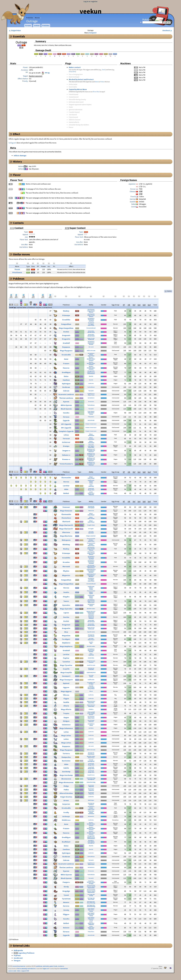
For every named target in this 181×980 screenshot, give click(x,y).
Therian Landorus (66, 398)
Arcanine (66, 562)
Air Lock (91, 347)
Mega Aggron (66, 691)
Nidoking (66, 544)
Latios (66, 739)
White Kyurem (66, 405)
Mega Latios (66, 743)
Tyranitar (66, 662)
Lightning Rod (91, 566)
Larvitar (66, 486)
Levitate (91, 383)
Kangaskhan (66, 324)
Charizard (66, 522)
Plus (91, 643)
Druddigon (66, 372)
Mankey (66, 311)
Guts (91, 485)
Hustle (91, 376)
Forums (28, 25)
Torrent (91, 532)
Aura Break (91, 420)
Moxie (91, 355)
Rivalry (91, 358)
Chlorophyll (91, 508)
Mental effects (74, 122)
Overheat (167, 30)
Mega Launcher (91, 536)
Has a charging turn (76, 74)
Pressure (91, 402)
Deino (66, 376)
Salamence (66, 725)
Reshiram (66, 387)
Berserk (91, 445)
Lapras (66, 613)
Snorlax (66, 617)
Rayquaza (66, 347)
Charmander (66, 478)
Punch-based (74, 94)
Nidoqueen (66, 540)
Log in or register (90, 1)
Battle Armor (91, 568)
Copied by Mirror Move (78, 89)
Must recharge (74, 77)
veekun (91, 11)
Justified (91, 321)
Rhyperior (66, 575)
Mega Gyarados (66, 609)
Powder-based (74, 112)
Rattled (91, 344)
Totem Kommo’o (66, 464)
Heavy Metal (91, 689)
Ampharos (66, 643)
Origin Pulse (15, 30)
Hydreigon (66, 384)
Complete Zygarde (66, 431)
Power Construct (91, 424)
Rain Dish (91, 533)
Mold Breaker (91, 359)
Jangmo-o (66, 451)
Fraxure (66, 363)
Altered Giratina (66, 793)
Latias (66, 732)
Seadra (66, 592)
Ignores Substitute (76, 110)
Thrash (17, 269)
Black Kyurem (66, 409)
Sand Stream (91, 661)
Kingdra (66, 597)
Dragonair (66, 335)
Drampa (66, 446)
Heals (71, 107)
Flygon (66, 699)
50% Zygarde (66, 428)
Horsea (66, 482)
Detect (97, 82)
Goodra (66, 413)
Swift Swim (91, 480)
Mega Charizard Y (66, 529)
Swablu (66, 702)
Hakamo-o (66, 455)
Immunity (91, 616)
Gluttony (91, 618)
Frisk (91, 492)
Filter (91, 691)
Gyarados (66, 605)
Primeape (66, 315)
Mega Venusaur (66, 511)
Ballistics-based (75, 120)
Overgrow (91, 506)
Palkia (66, 790)
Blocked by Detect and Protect (81, 79)
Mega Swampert (66, 680)
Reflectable (73, 84)
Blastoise (66, 532)
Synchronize (91, 632)
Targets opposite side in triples (80, 105)
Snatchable (73, 87)
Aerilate (91, 728)
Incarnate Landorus (66, 394)
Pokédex (30, 18)
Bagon (66, 717)
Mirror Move (96, 92)
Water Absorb (91, 611)
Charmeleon (66, 518)
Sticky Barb (72, 72)
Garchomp (66, 772)
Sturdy (91, 686)
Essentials (19, 36)
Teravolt (91, 391)
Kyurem (66, 402)
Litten (66, 435)
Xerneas (66, 417)
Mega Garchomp (66, 775)
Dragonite (66, 339)
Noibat (66, 493)
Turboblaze (91, 387)
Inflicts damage (20, 156)
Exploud (66, 683)
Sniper (91, 482)
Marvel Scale (91, 332)
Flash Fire (91, 320)
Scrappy (91, 324)
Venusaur (66, 507)
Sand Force (91, 394)
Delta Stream (91, 351)
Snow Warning (91, 778)
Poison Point (91, 539)
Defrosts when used (76, 102)
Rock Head (91, 565)
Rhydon (66, 571)
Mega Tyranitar (66, 665)
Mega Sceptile (66, 672)
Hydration (91, 413)
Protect (102, 82)
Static (104, 70)
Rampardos (66, 757)
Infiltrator (91, 493)
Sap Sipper (91, 412)
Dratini (66, 332)
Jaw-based (73, 115)
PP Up (45, 73)
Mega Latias (66, 735)
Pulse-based (73, 117)
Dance (71, 127)
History (17, 162)
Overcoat (91, 452)
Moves (37, 18)
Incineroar (66, 442)
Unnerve (91, 360)
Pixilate (91, 709)
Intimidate (91, 318)
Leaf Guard (91, 636)
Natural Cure (91, 701)
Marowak (66, 566)
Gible (66, 489)
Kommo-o (66, 459)
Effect (17, 134)
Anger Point (91, 311)
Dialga (66, 786)
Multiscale (91, 339)
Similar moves (21, 254)
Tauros (66, 601)
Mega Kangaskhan (66, 328)
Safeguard (12, 143)
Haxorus (66, 368)
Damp (91, 483)
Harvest (91, 715)
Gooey (91, 414)
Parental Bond (91, 328)
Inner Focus (91, 325)
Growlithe (66, 320)
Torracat (66, 439)
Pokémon (19, 279)
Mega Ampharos (66, 646)
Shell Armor (91, 613)
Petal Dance (17, 272)
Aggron (66, 687)
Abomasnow (66, 779)
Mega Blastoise (66, 536)
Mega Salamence (66, 728)
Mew (66, 632)
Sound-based (74, 97)
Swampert (66, 676)
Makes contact (75, 67)
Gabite (66, 768)
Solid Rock (91, 575)
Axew (66, 359)
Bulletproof (91, 449)
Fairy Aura (91, 417)
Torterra (66, 754)
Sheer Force (91, 372)
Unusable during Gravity (77, 99)
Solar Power (91, 478)
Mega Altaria (66, 709)
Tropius (66, 713)
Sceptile (66, 669)
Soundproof (91, 450)
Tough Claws (91, 525)
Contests (18, 223)
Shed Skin (91, 331)
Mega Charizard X (66, 525)
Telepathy (91, 495)
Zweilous (66, 380)
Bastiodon (66, 761)
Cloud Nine (91, 447)
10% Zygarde (66, 424)
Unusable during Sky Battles (79, 125)
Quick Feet (91, 343)
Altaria (66, 706)
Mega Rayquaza (66, 351)
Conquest (93, 33)
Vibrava (66, 695)
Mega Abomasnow (66, 782)
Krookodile (66, 355)
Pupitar (66, 658)
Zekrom (66, 391)
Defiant (91, 312)
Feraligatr (66, 639)
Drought (91, 529)
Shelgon (66, 721)
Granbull (66, 343)
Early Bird (91, 323)
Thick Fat (91, 511)
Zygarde (66, 420)
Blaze (91, 434)
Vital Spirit (91, 310)
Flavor (17, 175)
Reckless (91, 572)
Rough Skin (91, 371)
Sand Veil (91, 486)
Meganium (66, 636)
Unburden (91, 669)
